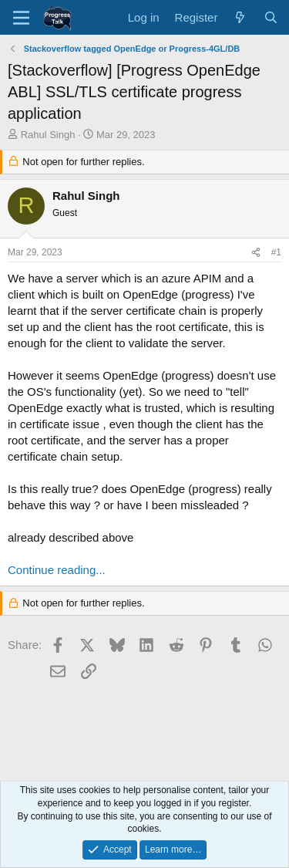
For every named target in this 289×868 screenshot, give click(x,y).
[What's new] (240, 17)
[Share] (256, 253)
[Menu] (21, 18)
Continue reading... (57, 570)
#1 (276, 252)
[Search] (271, 17)
